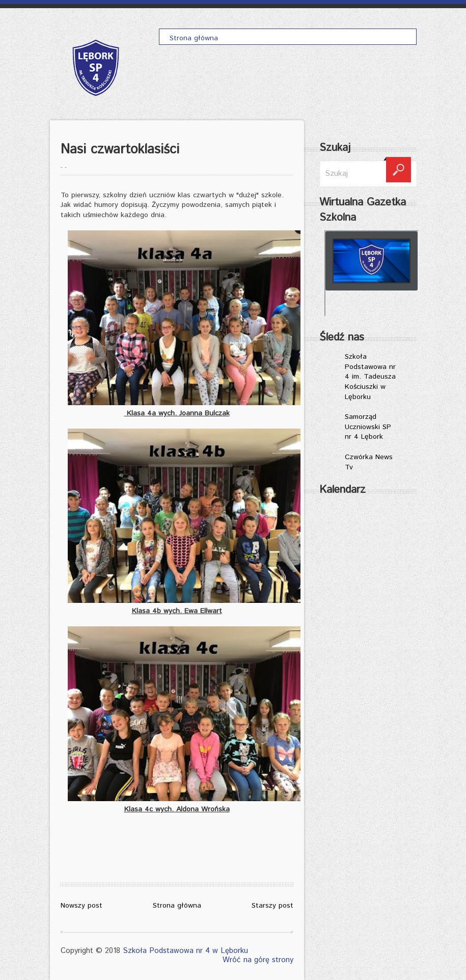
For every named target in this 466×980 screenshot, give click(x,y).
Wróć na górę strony (258, 960)
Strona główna (177, 906)
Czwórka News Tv (369, 462)
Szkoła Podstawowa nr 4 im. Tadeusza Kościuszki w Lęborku (370, 377)
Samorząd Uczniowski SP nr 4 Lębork (368, 427)
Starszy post (272, 906)
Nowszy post (81, 906)
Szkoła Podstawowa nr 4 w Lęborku (185, 951)
